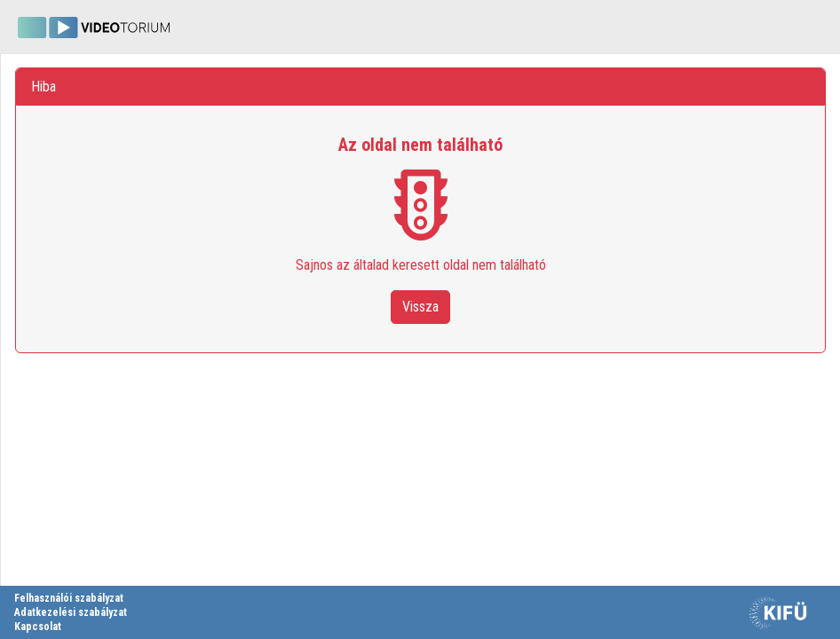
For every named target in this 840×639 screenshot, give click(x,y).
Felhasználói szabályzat (69, 598)
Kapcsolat (38, 627)
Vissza (420, 307)
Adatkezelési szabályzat (71, 612)
